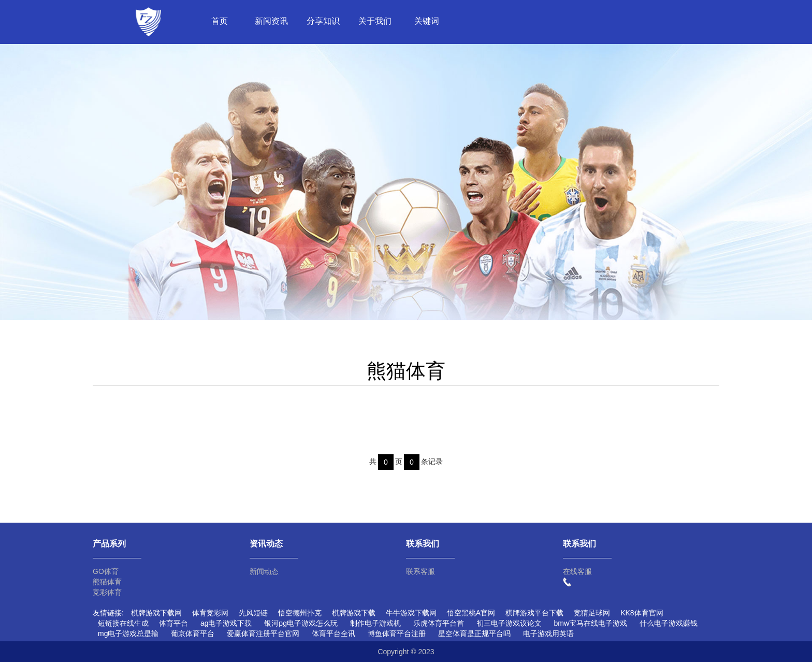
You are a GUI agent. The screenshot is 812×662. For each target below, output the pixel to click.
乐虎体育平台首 (439, 623)
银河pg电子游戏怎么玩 (301, 623)
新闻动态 (264, 571)
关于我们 (375, 21)
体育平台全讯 (334, 634)
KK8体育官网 (642, 613)
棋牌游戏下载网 (156, 613)
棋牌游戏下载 (354, 613)
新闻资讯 (271, 21)
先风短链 (253, 613)
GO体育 (106, 571)
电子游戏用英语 (548, 634)
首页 (220, 21)
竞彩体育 (107, 592)
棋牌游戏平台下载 (534, 613)
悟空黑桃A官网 (471, 613)
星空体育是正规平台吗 (474, 634)
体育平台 (173, 623)
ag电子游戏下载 (226, 623)
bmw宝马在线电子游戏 (591, 623)
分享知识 (323, 21)
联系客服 (421, 571)
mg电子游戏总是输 (128, 634)
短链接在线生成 (123, 623)
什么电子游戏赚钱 (669, 623)
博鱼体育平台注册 (397, 634)
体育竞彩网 (210, 613)
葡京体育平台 (193, 634)
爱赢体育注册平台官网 (263, 634)
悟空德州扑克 (300, 613)
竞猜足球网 (592, 613)
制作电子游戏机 (375, 623)
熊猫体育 (107, 582)
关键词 (427, 21)
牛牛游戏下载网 (411, 613)
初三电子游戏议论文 (509, 623)
